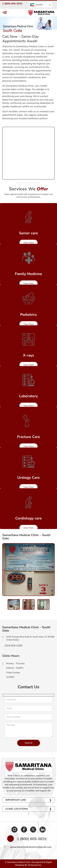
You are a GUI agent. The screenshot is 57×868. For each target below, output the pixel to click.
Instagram (14, 829)
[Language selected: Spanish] (40, 5)
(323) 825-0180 (12, 646)
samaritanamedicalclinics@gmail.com (31, 847)
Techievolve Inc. (35, 865)
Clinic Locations (17, 809)
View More (28, 243)
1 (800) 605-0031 (12, 4)
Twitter (33, 829)
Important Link (16, 800)
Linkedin (43, 829)
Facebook (24, 829)
